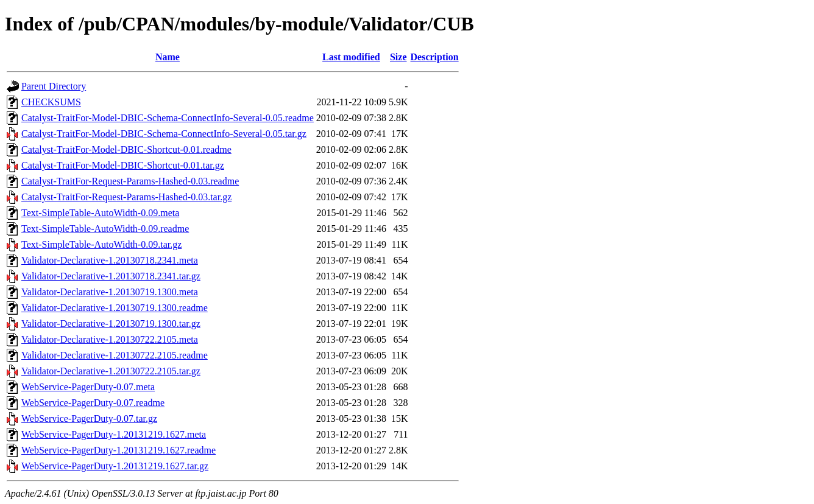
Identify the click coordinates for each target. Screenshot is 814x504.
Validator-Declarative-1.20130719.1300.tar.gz (111, 324)
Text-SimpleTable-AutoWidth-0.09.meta (100, 213)
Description (435, 57)
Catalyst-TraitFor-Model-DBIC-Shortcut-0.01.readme (126, 149)
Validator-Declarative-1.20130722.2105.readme (115, 355)
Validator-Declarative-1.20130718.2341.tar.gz (111, 276)
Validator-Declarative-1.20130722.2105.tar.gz (111, 371)
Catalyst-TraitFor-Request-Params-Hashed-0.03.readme (130, 181)
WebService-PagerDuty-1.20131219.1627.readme (119, 450)
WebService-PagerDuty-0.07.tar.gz (89, 418)
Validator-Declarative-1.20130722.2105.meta (110, 339)
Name (168, 57)
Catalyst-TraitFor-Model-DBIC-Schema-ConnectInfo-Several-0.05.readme (168, 118)
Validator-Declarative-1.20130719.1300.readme (115, 308)
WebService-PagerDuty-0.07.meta (88, 387)
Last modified (351, 57)
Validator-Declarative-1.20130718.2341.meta (110, 260)
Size (398, 57)
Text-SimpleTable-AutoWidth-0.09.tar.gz (101, 244)
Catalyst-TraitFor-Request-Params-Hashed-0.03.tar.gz (126, 197)
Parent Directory (54, 86)
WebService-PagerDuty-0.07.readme (93, 403)
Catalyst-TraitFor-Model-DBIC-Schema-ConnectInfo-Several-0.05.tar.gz (164, 134)
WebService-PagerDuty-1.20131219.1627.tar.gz (115, 466)
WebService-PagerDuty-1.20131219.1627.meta (114, 434)
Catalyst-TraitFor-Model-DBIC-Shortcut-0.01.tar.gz (123, 165)
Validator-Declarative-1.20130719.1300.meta (110, 292)
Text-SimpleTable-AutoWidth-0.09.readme (105, 229)
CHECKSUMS (51, 102)
